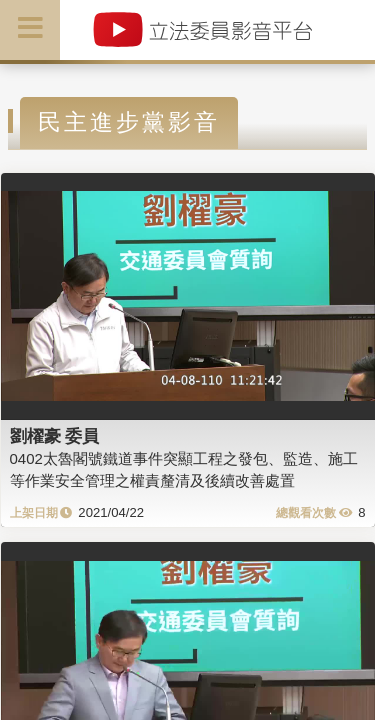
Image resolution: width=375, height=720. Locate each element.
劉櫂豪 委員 (55, 436)
